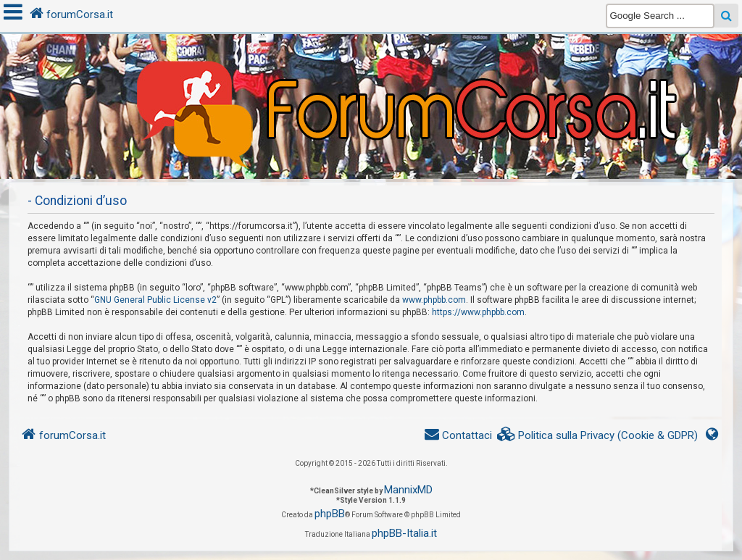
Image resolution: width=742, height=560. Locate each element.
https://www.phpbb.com (478, 312)
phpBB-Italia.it (404, 533)
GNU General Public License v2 (155, 300)
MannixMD (408, 490)
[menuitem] (598, 436)
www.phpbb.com (434, 300)
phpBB (330, 514)
